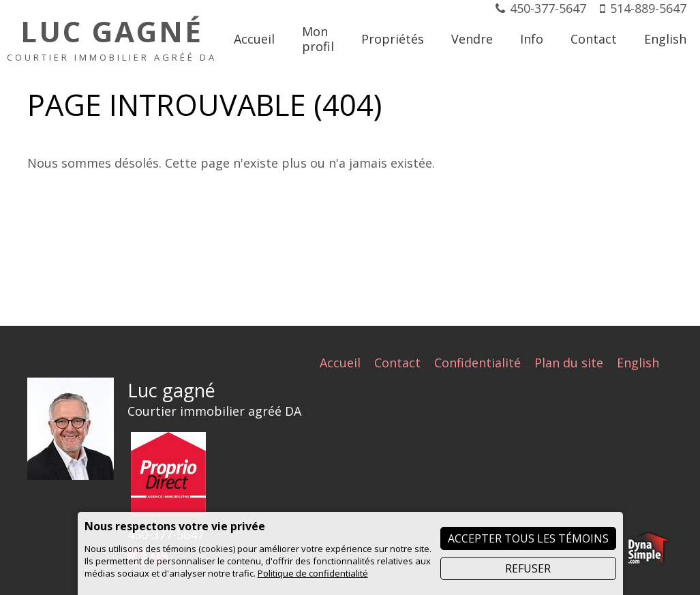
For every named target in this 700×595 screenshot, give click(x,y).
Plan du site (569, 363)
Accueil (340, 363)
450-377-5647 (548, 8)
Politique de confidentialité (313, 573)
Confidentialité (477, 363)
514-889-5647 (648, 8)
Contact (397, 363)
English (638, 363)
